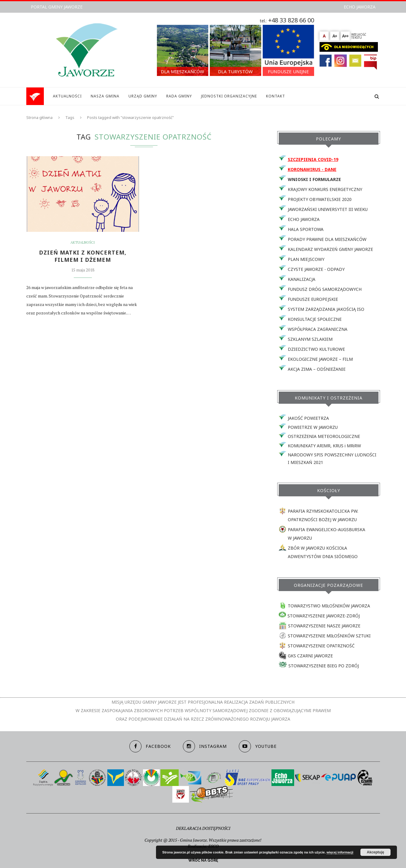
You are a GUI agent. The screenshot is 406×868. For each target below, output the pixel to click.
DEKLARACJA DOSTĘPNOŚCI (203, 828)
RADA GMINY (179, 96)
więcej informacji (340, 852)
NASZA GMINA (105, 96)
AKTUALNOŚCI (67, 96)
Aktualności (83, 242)
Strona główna (39, 117)
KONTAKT (276, 96)
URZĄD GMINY (143, 96)
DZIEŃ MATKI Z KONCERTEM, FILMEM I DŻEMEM (83, 256)
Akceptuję (375, 852)
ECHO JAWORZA (360, 7)
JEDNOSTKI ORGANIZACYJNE (229, 96)
